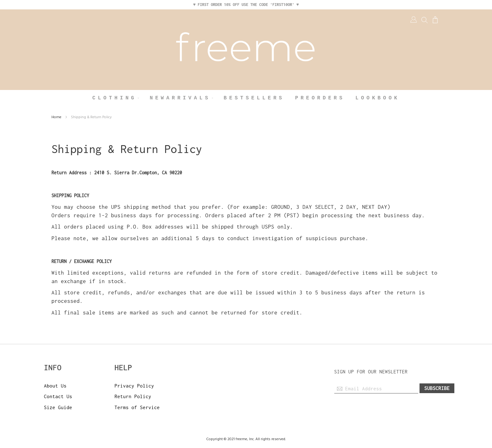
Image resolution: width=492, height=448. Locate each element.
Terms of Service (137, 407)
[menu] (246, 98)
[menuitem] (116, 98)
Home (57, 117)
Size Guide (58, 407)
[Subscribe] (437, 388)
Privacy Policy (134, 386)
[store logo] (246, 50)
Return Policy (133, 396)
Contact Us (58, 396)
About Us (55, 386)
